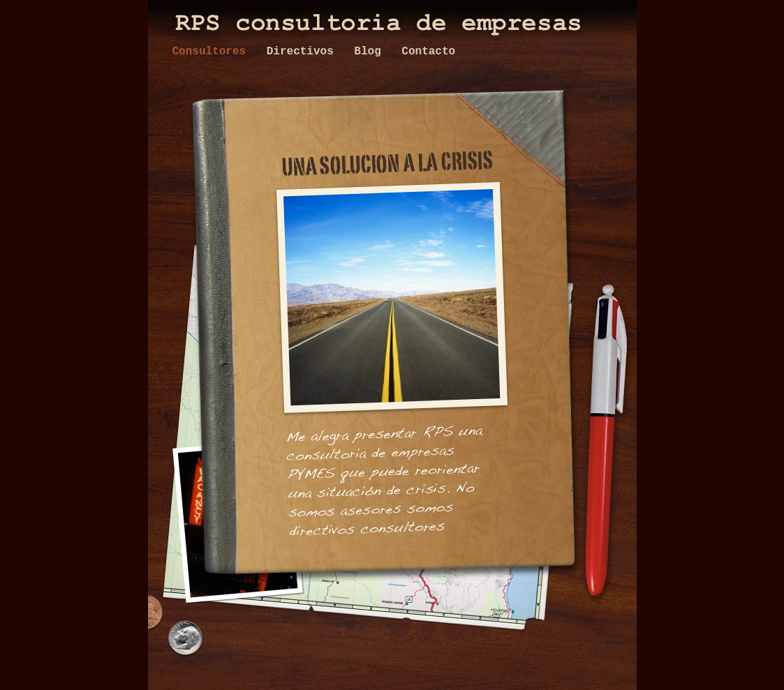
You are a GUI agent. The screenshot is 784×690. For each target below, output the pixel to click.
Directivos (304, 52)
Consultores (213, 52)
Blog (371, 52)
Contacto (428, 52)
